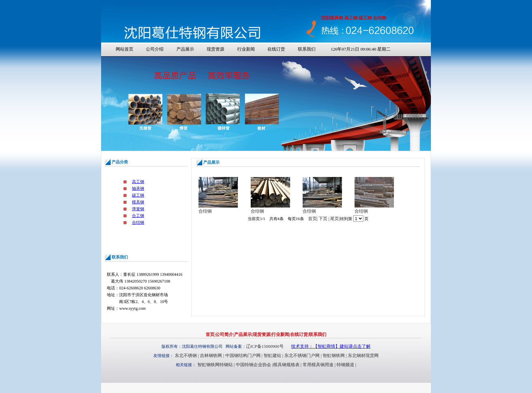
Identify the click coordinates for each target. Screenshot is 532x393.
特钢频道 (345, 365)
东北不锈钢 (186, 355)
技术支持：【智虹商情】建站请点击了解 (331, 346)
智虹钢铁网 (334, 355)
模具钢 (138, 202)
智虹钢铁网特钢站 (215, 365)
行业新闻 (246, 49)
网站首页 (125, 49)
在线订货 (276, 49)
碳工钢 (138, 195)
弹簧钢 (138, 209)
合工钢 (138, 216)
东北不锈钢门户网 (302, 355)
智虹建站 (272, 355)
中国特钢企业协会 (253, 365)
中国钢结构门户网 (243, 355)
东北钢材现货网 (363, 355)
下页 (323, 219)
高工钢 (138, 182)
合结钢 (138, 222)
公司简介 (224, 334)
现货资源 (215, 49)
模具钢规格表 (286, 365)
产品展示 (185, 49)
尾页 (335, 219)
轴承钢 (138, 189)
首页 (312, 219)
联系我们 (307, 49)
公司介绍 (155, 49)
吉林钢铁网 (211, 355)
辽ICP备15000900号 (265, 346)
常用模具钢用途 (318, 365)
